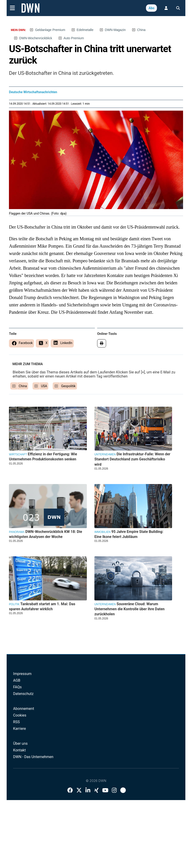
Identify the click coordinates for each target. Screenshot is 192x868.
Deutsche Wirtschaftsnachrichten (33, 92)
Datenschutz (23, 694)
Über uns (20, 743)
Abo (151, 8)
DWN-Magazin (115, 30)
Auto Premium (74, 38)
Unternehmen (105, 454)
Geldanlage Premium (50, 30)
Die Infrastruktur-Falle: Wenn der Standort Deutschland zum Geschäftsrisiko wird (132, 459)
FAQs (17, 687)
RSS (16, 722)
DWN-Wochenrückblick (36, 38)
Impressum (22, 674)
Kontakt (19, 750)
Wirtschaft (18, 454)
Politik (14, 604)
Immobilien (103, 532)
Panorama (17, 532)
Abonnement (23, 709)
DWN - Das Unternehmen (33, 757)
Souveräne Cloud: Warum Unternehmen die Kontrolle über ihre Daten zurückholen (129, 609)
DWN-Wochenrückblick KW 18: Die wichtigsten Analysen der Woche (45, 534)
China (141, 30)
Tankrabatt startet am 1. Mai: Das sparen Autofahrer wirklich (42, 606)
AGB (17, 680)
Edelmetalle (85, 30)
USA (44, 386)
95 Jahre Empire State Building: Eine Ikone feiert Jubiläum (129, 534)
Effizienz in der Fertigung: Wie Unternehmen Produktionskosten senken (43, 457)
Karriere (19, 729)
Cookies (20, 715)
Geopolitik (68, 386)
